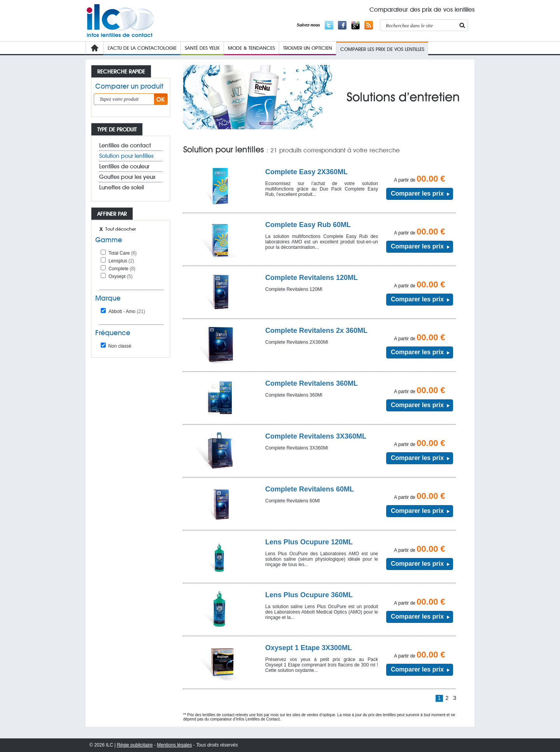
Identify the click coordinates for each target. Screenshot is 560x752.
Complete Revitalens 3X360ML (316, 436)
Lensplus (121, 261)
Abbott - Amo (127, 311)
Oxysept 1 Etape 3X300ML (309, 648)
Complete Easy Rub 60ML (308, 225)
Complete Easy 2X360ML (306, 172)
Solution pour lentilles (126, 156)
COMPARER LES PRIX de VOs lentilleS (382, 49)
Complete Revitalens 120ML (311, 278)
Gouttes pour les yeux (127, 177)
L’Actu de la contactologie (142, 48)
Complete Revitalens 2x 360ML (316, 331)
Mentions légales (174, 745)
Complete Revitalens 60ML (310, 489)
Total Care (123, 253)
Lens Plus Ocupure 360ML (309, 595)
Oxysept (121, 276)
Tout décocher (121, 229)
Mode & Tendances (251, 48)
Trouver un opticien (308, 48)
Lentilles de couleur (124, 166)
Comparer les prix (417, 193)
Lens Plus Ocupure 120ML (309, 542)
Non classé (116, 346)
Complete (122, 269)
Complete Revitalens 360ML (311, 383)
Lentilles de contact (125, 145)
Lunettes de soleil (122, 187)
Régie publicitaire (135, 745)
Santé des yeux (202, 48)
